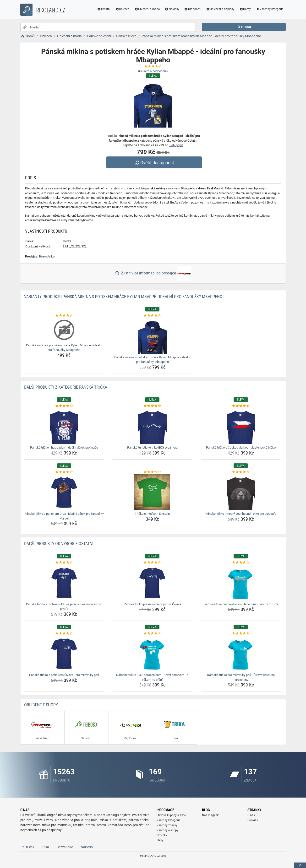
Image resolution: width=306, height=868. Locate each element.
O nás (251, 815)
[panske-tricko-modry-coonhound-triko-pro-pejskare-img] (241, 492)
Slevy (160, 840)
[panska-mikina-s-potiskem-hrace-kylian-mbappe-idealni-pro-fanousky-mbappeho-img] (64, 330)
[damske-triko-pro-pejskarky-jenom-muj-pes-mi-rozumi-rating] (241, 563)
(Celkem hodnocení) (153, 71)
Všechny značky (167, 825)
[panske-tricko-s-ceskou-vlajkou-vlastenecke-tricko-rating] (241, 406)
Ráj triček (27, 847)
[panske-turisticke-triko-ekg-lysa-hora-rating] (152, 406)
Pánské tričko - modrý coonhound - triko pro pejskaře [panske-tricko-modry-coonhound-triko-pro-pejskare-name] (241, 514)
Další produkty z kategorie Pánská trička (66, 387)
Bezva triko (47, 256)
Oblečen (122, 9)
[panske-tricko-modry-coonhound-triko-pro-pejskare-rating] (241, 472)
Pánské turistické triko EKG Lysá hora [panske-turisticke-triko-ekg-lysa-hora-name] (152, 447)
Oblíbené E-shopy (41, 705)
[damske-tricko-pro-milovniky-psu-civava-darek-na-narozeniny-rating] (241, 633)
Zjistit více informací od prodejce (153, 273)
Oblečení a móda (147, 9)
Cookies (253, 820)
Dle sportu (193, 9)
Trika (45, 847)
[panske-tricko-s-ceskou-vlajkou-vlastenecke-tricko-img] (241, 426)
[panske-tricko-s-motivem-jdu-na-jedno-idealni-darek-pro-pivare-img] (64, 583)
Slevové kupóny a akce (171, 815)
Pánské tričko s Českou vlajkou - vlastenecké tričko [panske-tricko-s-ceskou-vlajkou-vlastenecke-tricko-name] (241, 447)
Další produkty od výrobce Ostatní (59, 544)
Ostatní (104, 9)
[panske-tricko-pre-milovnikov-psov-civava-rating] (152, 563)
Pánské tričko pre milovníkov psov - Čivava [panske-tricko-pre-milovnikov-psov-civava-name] (152, 604)
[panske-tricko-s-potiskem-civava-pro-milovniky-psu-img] (64, 654)
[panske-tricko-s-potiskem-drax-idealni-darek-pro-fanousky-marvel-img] (64, 492)
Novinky (172, 9)
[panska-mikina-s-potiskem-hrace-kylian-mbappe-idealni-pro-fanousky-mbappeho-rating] (64, 316)
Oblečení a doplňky (220, 9)
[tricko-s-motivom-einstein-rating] (152, 472)
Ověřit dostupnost (154, 163)
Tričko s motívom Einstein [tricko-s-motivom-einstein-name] (152, 514)
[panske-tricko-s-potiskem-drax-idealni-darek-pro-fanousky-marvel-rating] (64, 472)
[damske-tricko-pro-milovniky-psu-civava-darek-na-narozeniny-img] (241, 654)
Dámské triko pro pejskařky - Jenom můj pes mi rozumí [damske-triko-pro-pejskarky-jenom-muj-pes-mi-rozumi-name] (241, 604)
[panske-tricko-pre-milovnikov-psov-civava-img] (152, 583)
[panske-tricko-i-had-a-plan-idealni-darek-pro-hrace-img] (64, 426)
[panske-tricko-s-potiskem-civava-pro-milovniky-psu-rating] (64, 633)
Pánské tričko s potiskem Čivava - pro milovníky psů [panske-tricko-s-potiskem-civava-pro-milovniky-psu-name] (64, 675)
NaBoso (87, 847)
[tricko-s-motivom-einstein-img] (152, 492)
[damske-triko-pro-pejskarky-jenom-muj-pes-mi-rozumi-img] (241, 583)
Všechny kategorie (269, 9)
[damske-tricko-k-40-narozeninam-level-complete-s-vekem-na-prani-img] (152, 654)
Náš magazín (211, 815)
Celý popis (176, 145)
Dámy (245, 9)
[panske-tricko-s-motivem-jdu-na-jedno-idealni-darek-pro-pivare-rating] (64, 563)
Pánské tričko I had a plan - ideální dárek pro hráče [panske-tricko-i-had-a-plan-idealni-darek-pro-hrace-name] (64, 447)
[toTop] (300, 865)
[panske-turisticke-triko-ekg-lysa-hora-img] (152, 426)
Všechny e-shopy (167, 830)
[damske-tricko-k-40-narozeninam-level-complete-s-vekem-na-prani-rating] (152, 633)
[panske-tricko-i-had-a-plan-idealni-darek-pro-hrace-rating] (64, 406)
